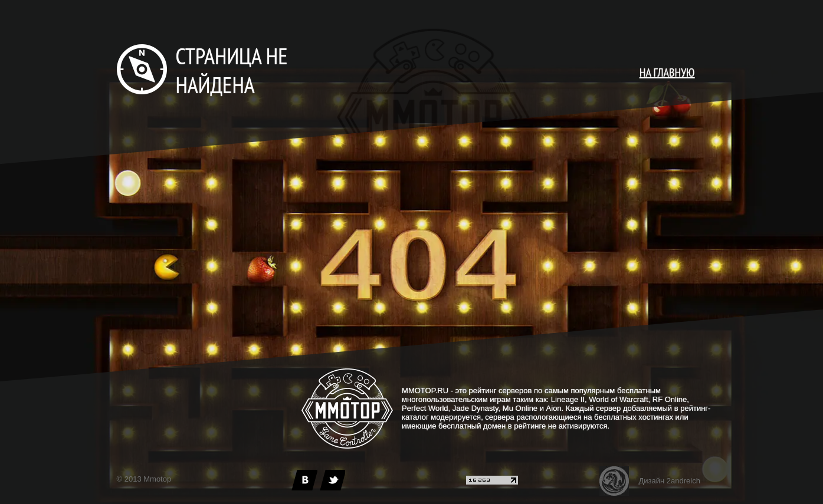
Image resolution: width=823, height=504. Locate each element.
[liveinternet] (492, 482)
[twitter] (332, 480)
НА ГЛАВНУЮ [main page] (667, 73)
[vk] (304, 480)
